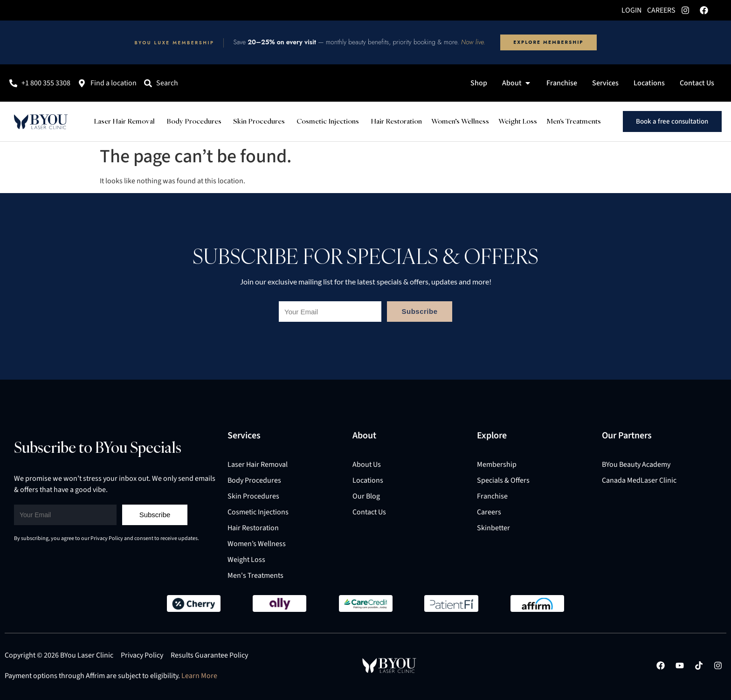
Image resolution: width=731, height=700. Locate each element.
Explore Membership (548, 42)
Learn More (199, 676)
